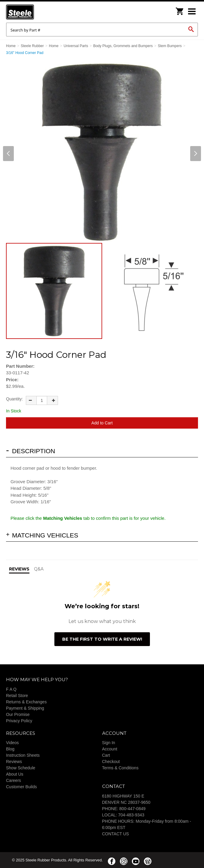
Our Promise (18, 714)
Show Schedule (21, 768)
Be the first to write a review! (102, 639)
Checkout (111, 762)
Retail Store (17, 696)
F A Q (11, 689)
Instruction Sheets (23, 755)
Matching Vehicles (45, 535)
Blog (10, 749)
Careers (14, 780)
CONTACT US (116, 834)
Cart (106, 755)
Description (34, 451)
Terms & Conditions (120, 768)
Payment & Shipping (25, 708)
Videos (12, 743)
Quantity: (14, 399)
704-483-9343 (131, 815)
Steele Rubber (36, 12)
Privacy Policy (19, 721)
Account (110, 749)
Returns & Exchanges (26, 702)
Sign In (109, 743)
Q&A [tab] (39, 569)
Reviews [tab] (19, 569)
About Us (15, 774)
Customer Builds (21, 787)
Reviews (14, 762)
